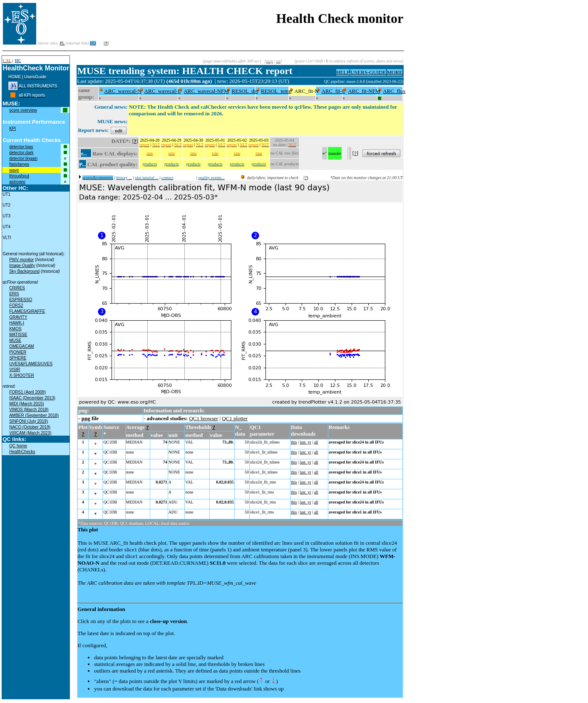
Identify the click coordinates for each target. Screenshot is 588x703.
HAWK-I (17, 323)
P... (83, 164)
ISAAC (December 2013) (32, 398)
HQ (93, 43)
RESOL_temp (276, 91)
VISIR (15, 370)
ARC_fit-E (333, 91)
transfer (335, 153)
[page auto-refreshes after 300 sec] (232, 61)
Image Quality (22, 265)
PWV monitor (21, 260)
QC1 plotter (235, 418)
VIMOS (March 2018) (29, 410)
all (316, 442)
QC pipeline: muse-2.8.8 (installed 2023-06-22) (364, 81)
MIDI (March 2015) (26, 404)
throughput (19, 176)
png (86, 418)
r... (84, 153)
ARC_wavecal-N (123, 91)
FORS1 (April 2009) (27, 392)
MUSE (15, 340)
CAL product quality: (112, 164)
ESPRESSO (21, 300)
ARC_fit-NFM (364, 91)
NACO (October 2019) (30, 427)
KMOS (15, 329)
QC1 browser (203, 418)
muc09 (318, 81)
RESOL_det (245, 91)
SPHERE (18, 358)
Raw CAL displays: (115, 153)
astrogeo (17, 182)
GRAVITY (18, 317)
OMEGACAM (21, 346)
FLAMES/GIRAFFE (27, 311)
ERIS (14, 294)
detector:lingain (23, 158)
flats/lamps (19, 164)
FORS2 (16, 305)
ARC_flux (394, 91)
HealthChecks (22, 452)
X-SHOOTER (21, 375)
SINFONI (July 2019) (29, 421)
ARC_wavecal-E (163, 91)
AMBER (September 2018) (34, 415)
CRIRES (17, 288)
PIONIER (18, 352)
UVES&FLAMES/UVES (31, 364)
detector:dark (21, 153)
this (294, 442)
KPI (12, 128)
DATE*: (121, 141)
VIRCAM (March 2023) (30, 433)
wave (14, 170)
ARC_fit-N (306, 91)
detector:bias (21, 147)
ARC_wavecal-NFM (206, 91)
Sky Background (24, 271)
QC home (18, 446)
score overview (23, 110)
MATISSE (18, 335)
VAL (189, 442)
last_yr (305, 442)
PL (62, 43)
